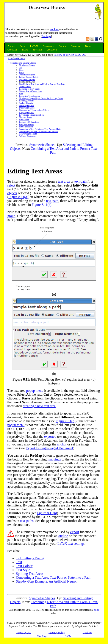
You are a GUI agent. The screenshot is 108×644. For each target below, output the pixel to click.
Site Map (42, 636)
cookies (54, 29)
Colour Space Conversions (31, 91)
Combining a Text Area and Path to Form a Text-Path (42, 84)
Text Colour (24, 566)
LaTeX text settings (71, 544)
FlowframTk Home (17, 58)
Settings (46, 36)
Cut (20, 68)
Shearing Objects (26, 105)
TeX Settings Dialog (30, 558)
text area (64, 181)
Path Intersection (26, 124)
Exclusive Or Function (29, 122)
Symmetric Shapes (27, 79)
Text (19, 562)
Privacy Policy (57, 632)
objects (12, 193)
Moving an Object (27, 65)
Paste (21, 72)
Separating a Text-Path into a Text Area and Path (40, 129)
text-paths (27, 521)
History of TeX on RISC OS (70, 55)
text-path (81, 181)
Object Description (27, 75)
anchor (62, 444)
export (75, 532)
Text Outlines (25, 86)
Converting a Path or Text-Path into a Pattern (38, 131)
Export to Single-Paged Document (49, 448)
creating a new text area (39, 406)
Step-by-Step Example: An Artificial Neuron (47, 581)
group (11, 216)
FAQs (68, 636)
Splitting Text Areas (28, 136)
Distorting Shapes (27, 108)
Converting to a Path (28, 134)
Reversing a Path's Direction (31, 115)
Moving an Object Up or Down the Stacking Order (41, 98)
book (97, 610)
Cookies (87, 632)
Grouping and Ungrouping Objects (34, 110)
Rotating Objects (26, 101)
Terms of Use (24, 632)
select (11, 185)
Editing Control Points (29, 77)
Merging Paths (25, 117)
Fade (21, 94)
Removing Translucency (30, 96)
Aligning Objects (26, 112)
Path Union (24, 120)
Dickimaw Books (47, 7)
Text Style (23, 570)
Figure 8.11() (18, 197)
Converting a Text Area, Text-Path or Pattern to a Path (53, 577)
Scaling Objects (26, 103)
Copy (21, 70)
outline (63, 536)
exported (50, 437)
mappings (54, 459)
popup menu (35, 391)
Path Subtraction (26, 127)
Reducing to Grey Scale (29, 89)
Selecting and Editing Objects (23, 63)
